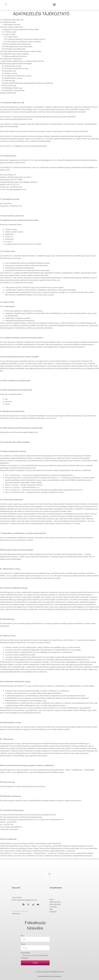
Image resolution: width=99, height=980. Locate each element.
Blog (51, 909)
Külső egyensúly (55, 902)
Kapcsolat (53, 912)
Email (23, 944)
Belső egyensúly (55, 904)
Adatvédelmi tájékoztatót (32, 955)
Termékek (53, 907)
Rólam (52, 899)
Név (22, 936)
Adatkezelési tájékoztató (20, 911)
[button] (54, 4)
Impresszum (16, 914)
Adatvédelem (26, 953)
